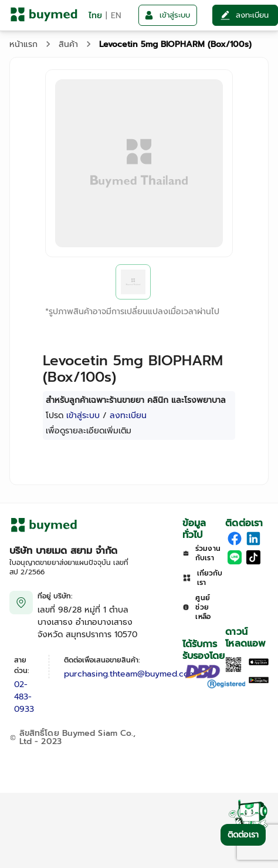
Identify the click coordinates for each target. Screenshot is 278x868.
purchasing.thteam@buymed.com (130, 674)
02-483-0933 (24, 697)
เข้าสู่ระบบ (83, 416)
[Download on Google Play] (259, 681)
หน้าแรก (23, 44)
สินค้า (68, 44)
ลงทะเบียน (128, 416)
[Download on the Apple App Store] (259, 663)
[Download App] (233, 670)
